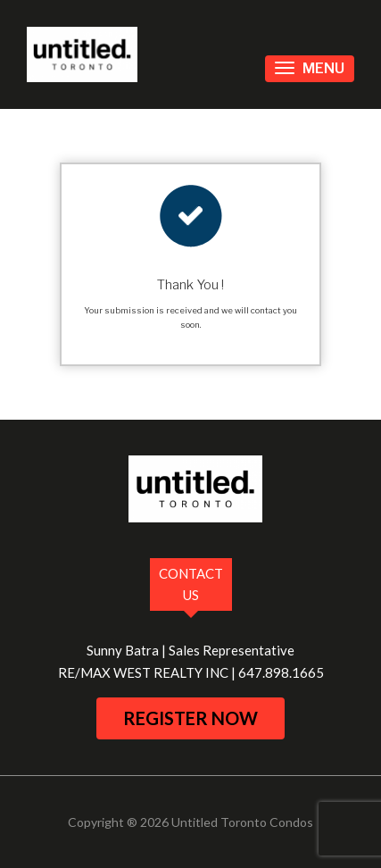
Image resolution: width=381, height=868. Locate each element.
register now (190, 718)
